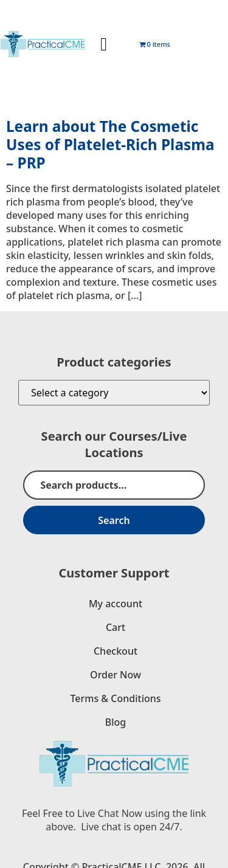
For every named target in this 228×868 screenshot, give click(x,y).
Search (114, 520)
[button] (104, 44)
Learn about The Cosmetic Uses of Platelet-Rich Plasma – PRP (110, 144)
